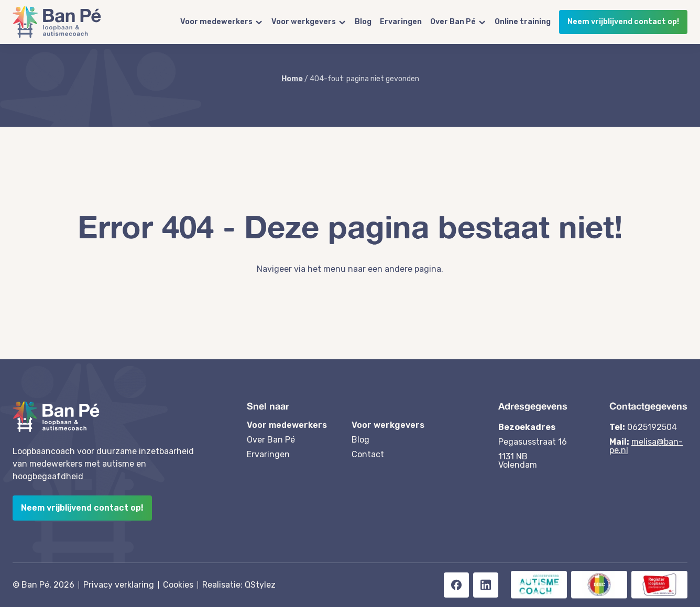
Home (292, 79)
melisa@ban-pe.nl (646, 446)
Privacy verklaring (119, 585)
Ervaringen (401, 22)
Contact (368, 454)
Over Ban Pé (453, 22)
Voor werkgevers (304, 22)
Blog (363, 22)
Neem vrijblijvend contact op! (623, 22)
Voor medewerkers (216, 22)
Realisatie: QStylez (239, 585)
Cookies (178, 585)
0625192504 (652, 427)
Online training (523, 22)
